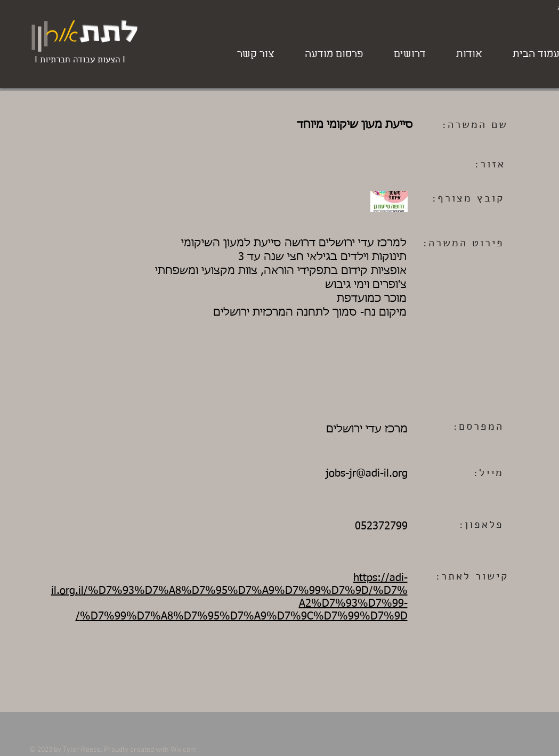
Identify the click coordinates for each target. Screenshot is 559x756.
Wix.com (184, 750)
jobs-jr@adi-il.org (367, 473)
